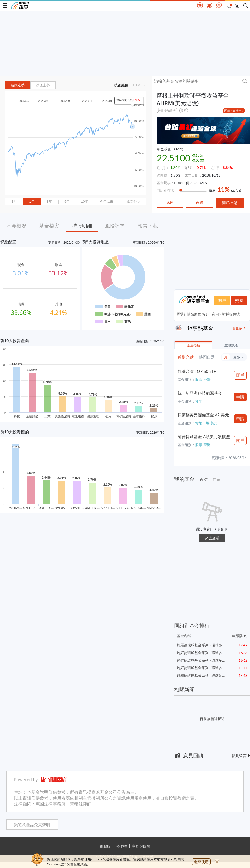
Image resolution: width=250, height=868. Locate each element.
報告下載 (148, 226)
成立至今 (133, 201)
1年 (32, 201)
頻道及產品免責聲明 (32, 825)
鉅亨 (20, 5)
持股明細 (82, 226)
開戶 (222, 300)
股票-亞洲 (203, 445)
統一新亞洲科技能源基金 (200, 393)
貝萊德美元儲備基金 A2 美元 (203, 415)
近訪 (204, 479)
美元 (184, 111)
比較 (170, 203)
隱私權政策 (79, 864)
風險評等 (115, 226)
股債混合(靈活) (167, 111)
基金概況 (16, 226)
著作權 (121, 846)
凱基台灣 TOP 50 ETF (197, 371)
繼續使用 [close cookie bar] (201, 862)
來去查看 (212, 538)
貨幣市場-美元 (206, 423)
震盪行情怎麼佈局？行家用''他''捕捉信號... (209, 314)
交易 (239, 300)
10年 (85, 201)
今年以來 (107, 201)
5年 (67, 201)
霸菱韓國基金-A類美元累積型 (204, 437)
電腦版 (105, 846)
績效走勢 (18, 85)
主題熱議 (231, 345)
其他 (199, 401)
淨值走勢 (43, 85)
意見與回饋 (141, 846)
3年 (49, 201)
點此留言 (239, 756)
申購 (240, 397)
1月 (14, 201)
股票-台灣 (203, 380)
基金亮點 (193, 345)
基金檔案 (49, 226)
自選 (217, 479)
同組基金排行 (233, 111)
